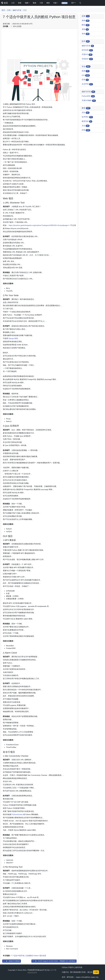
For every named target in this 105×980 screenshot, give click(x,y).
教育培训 (87, 121)
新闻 (86, 21)
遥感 (86, 71)
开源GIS (87, 55)
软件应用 (87, 50)
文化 (86, 126)
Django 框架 (13, 338)
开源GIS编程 (89, 101)
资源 (20, 3)
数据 (35, 3)
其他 (86, 34)
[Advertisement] (39, 44)
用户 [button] (73, 3)
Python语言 (88, 96)
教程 (48, 3)
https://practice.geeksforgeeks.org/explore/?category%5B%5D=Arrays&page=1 (39, 225)
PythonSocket (17, 814)
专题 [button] (55, 3)
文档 (13, 3)
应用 (85, 80)
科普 (86, 130)
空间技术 (87, 59)
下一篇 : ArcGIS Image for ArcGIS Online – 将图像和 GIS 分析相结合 (54, 961)
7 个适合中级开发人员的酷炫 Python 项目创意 (29, 956)
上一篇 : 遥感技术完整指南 (12, 961)
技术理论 (87, 117)
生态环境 (87, 84)
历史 (86, 113)
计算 (41, 3)
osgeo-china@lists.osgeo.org (87, 977)
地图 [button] (27, 3)
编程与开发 (17, 10)
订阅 (96, 972)
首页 (5, 3)
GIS (86, 75)
